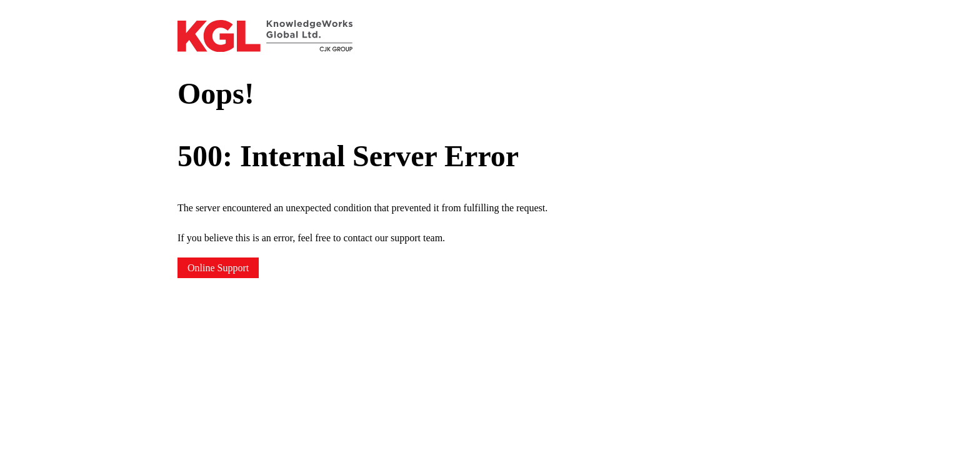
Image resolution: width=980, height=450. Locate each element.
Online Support (218, 268)
